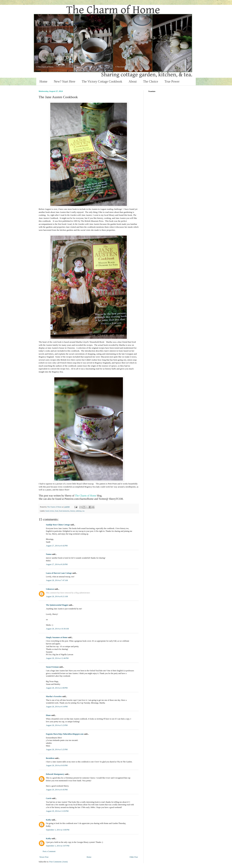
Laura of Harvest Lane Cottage (59, 573)
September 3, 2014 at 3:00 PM (58, 830)
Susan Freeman (52, 667)
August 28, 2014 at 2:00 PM (57, 688)
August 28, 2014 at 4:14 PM (57, 707)
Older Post (134, 857)
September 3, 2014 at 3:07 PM (58, 846)
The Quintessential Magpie (57, 605)
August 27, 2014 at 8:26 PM (57, 564)
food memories (64, 511)
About (133, 81)
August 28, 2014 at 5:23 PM (57, 725)
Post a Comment (49, 851)
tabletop (79, 511)
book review (50, 511)
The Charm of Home (86, 496)
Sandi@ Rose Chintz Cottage (58, 525)
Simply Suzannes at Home (57, 637)
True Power (172, 81)
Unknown (50, 589)
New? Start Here (65, 81)
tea (83, 511)
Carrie (49, 798)
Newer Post (44, 857)
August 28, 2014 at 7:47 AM (57, 580)
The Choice (151, 81)
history (73, 511)
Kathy (48, 820)
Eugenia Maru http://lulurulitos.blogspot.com (65, 734)
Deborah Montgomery (55, 774)
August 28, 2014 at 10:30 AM (57, 629)
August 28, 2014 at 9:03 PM (57, 765)
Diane (48, 715)
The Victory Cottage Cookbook (102, 81)
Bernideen (50, 758)
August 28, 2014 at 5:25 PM (57, 749)
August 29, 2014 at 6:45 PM (57, 790)
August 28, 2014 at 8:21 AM (57, 596)
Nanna (49, 554)
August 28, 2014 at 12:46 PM (57, 658)
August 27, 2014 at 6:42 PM (57, 546)
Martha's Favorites (54, 696)
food (57, 511)
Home (43, 81)
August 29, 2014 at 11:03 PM (57, 811)
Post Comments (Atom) (58, 862)
